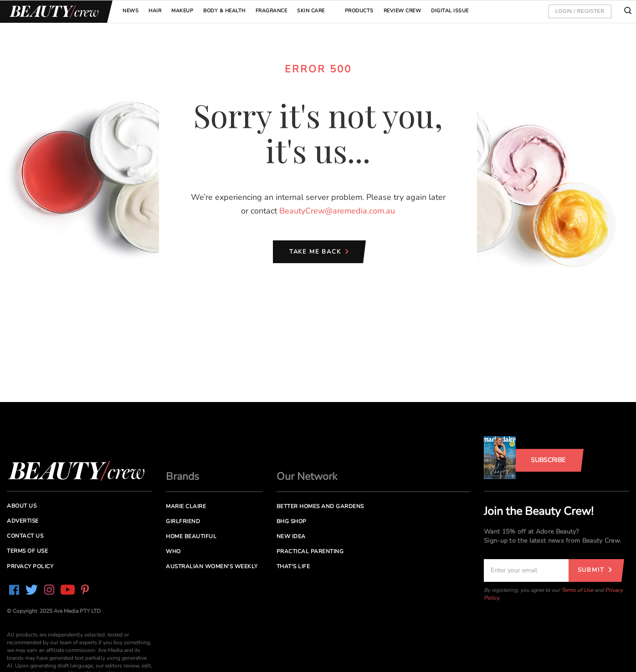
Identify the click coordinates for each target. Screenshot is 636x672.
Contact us (25, 536)
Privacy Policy (30, 566)
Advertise (23, 521)
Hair (155, 11)
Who (173, 551)
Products (359, 11)
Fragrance (272, 11)
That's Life (293, 566)
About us (22, 506)
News (131, 11)
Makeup (182, 11)
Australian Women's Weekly (212, 566)
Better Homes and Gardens (320, 506)
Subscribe (548, 460)
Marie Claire (186, 506)
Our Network (307, 476)
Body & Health (224, 11)
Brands (182, 476)
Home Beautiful (191, 536)
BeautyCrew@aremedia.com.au (337, 211)
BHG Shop (292, 521)
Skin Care (311, 11)
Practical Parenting (310, 551)
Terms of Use (577, 590)
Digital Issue (450, 11)
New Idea (291, 536)
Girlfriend (183, 521)
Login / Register (580, 11)
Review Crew (403, 11)
